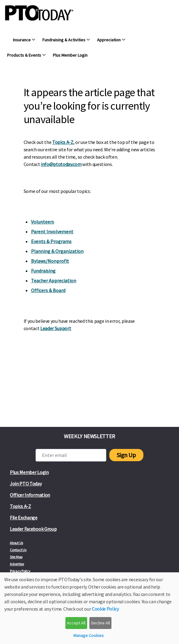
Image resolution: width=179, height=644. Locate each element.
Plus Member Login (29, 472)
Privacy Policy (20, 571)
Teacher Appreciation (54, 281)
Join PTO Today (26, 484)
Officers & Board (48, 290)
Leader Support (56, 328)
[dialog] (89, 608)
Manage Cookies (89, 635)
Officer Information (30, 495)
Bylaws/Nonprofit (50, 261)
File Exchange (24, 518)
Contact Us (18, 550)
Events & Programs (51, 241)
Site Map (16, 557)
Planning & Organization (57, 251)
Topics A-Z (63, 142)
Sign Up (126, 455)
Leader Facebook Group (33, 529)
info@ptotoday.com (61, 164)
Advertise (17, 564)
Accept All (76, 623)
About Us (16, 543)
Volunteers (43, 222)
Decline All (101, 623)
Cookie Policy (105, 609)
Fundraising (43, 271)
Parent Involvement (52, 232)
